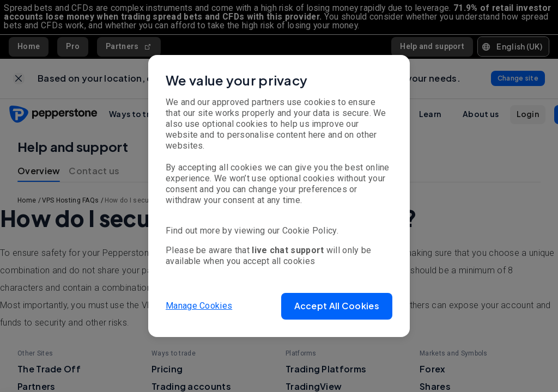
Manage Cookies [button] (199, 306)
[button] (337, 306)
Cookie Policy (310, 231)
